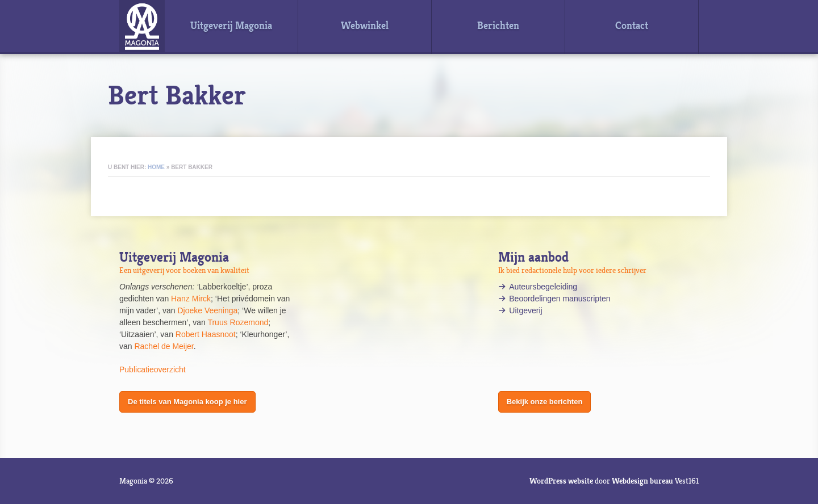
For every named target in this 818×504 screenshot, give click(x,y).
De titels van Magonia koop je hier (187, 402)
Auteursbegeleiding (543, 287)
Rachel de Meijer (164, 346)
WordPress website (561, 481)
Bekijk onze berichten (545, 402)
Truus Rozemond (238, 322)
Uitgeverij (527, 310)
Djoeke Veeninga (207, 310)
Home (156, 167)
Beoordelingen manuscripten (560, 299)
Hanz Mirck (191, 299)
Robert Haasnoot (206, 334)
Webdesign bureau (642, 481)
